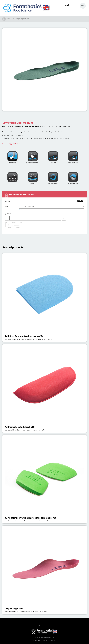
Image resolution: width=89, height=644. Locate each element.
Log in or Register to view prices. (22, 194)
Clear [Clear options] (21, 210)
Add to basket (14, 225)
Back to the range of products (18, 19)
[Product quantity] (35, 218)
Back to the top (44, 626)
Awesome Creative (49, 640)
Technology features (11, 144)
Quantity (8, 214)
